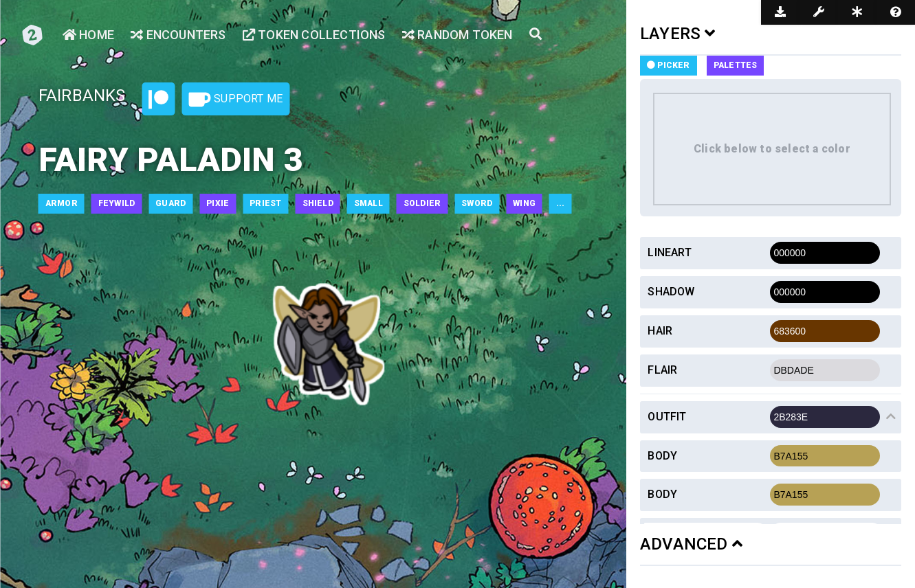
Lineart (669, 252)
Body (662, 456)
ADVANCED (691, 544)
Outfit (667, 417)
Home (88, 35)
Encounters (178, 35)
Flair (662, 370)
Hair (660, 331)
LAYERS (678, 34)
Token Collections (314, 35)
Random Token (457, 35)
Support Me (236, 100)
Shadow (671, 292)
